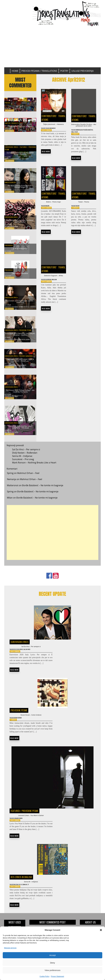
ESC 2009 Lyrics (24, 161)
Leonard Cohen (21, 826)
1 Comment (14, 726)
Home (15, 71)
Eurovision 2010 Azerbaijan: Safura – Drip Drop (20, 303)
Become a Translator (20, 275)
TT (33, 894)
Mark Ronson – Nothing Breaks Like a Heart (34, 465)
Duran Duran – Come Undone (31, 720)
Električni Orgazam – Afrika (53, 288)
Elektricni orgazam (54, 294)
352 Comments (10, 163)
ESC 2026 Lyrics (21, 653)
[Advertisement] (53, 47)
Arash (11, 368)
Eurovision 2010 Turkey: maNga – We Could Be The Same (20, 391)
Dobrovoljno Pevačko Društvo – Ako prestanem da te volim (84, 127)
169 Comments (10, 344)
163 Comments (10, 370)
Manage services (10, 948)
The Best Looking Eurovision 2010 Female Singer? (20, 188)
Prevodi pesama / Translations (39, 71)
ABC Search (20, 106)
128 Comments (10, 437)
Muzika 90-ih (20, 894)
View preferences (52, 970)
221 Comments (10, 231)
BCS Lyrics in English (21, 886)
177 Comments (9, 311)
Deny (52, 963)
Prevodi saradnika (26, 357)
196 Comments (10, 256)
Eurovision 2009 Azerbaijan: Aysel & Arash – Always (20, 362)
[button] (101, 930)
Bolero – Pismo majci (54, 211)
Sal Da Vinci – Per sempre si (26, 452)
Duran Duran (20, 724)
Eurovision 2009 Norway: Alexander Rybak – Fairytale (20, 155)
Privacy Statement (57, 976)
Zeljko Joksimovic (53, 132)
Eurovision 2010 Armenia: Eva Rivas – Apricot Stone (20, 223)
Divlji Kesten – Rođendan (25, 455)
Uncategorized (12, 182)
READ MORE (46, 156)
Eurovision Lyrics (11, 148)
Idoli (80, 137)
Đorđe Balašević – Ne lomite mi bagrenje (43, 488)
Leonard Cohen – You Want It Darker (31, 822)
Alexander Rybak (14, 161)
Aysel (15, 368)
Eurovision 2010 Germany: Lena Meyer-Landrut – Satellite (20, 335)
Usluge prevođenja (82, 71)
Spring (10, 476)
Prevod (8, 101)
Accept (52, 955)
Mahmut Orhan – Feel (28, 476)
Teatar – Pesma (84, 211)
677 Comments (9, 110)
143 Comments (10, 401)
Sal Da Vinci (32, 653)
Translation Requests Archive (20, 129)
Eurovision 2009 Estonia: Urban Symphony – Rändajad (20, 429)
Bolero (49, 216)
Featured (23, 148)
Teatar (80, 216)
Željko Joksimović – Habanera (54, 126)
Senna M (28, 894)
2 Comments (76, 140)
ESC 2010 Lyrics (14, 229)
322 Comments (10, 194)
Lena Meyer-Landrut (24, 342)
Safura (21, 309)
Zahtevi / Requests (14, 124)
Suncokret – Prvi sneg (23, 462)
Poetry (64, 71)
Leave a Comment (48, 135)
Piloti (85, 137)
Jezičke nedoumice (20, 251)
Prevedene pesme (25, 328)
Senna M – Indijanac (22, 459)
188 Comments (10, 280)
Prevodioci (10, 246)
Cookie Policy (44, 976)
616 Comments (10, 133)
